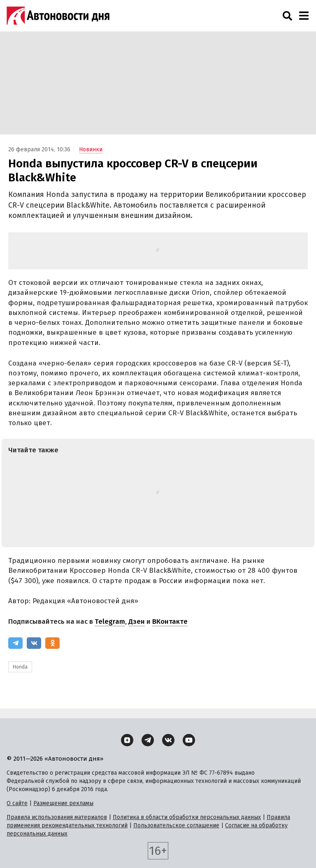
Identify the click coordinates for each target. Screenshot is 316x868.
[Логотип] (58, 16)
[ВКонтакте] (34, 643)
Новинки (91, 149)
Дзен (137, 621)
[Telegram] (15, 643)
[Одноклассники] (52, 643)
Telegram (110, 621)
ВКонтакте (170, 621)
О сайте (17, 803)
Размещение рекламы (63, 803)
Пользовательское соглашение (176, 825)
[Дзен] (127, 740)
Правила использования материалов (57, 817)
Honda (20, 667)
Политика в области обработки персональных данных (187, 817)
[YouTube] (189, 740)
